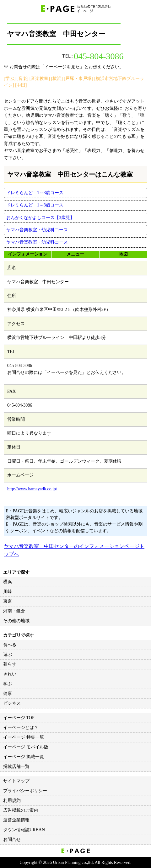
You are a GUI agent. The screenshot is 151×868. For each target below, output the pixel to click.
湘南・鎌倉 (14, 611)
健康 (8, 693)
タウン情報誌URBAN (24, 830)
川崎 (8, 592)
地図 (123, 254)
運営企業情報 (16, 820)
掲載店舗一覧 (16, 767)
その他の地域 (16, 621)
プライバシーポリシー (25, 791)
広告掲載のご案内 (21, 810)
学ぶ (8, 684)
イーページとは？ (21, 727)
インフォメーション (28, 254)
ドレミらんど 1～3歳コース (35, 193)
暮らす (10, 664)
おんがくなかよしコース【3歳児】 (40, 218)
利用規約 (12, 800)
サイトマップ (16, 781)
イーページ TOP (19, 718)
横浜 (8, 582)
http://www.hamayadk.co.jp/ (32, 489)
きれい (10, 674)
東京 (8, 601)
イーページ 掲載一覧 (24, 757)
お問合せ (12, 840)
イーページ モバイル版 (26, 747)
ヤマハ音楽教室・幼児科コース (37, 230)
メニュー (75, 254)
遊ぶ (8, 654)
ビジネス (12, 703)
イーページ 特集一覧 (24, 737)
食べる (10, 645)
